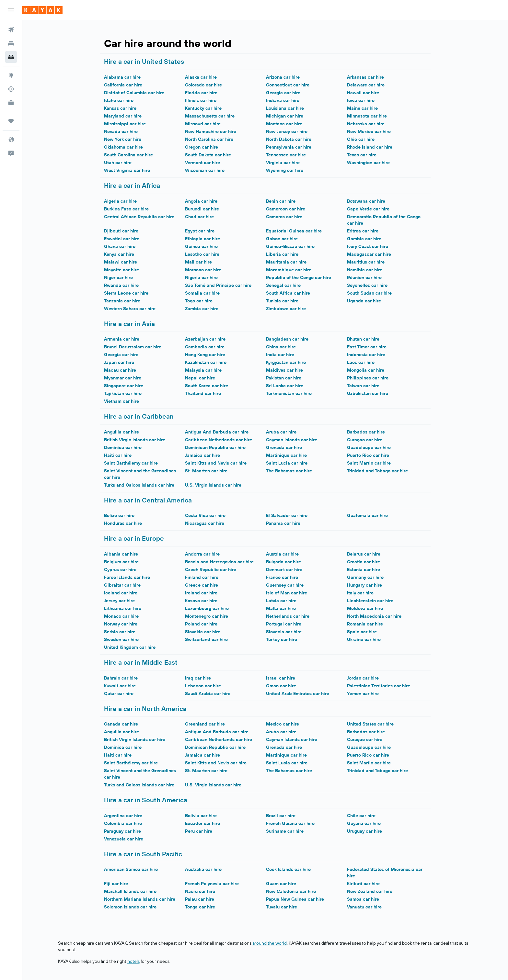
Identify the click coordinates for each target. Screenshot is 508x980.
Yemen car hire (363, 693)
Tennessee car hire (286, 155)
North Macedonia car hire (374, 616)
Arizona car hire (283, 77)
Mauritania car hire (286, 262)
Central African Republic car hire (139, 217)
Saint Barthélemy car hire (131, 463)
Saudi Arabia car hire (208, 693)
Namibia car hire (365, 270)
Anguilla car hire (121, 432)
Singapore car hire (124, 386)
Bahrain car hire (121, 678)
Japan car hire (119, 362)
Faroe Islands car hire (127, 577)
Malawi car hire (121, 262)
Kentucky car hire (203, 108)
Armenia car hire (122, 339)
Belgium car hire (121, 562)
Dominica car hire (123, 447)
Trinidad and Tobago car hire (377, 471)
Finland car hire (202, 577)
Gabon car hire (282, 239)
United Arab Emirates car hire (298, 693)
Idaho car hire (119, 100)
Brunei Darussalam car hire (133, 347)
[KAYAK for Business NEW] (11, 103)
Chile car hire (361, 816)
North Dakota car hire (289, 139)
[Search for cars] (11, 57)
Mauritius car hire (366, 262)
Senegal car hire (283, 285)
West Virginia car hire (127, 170)
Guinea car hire (201, 246)
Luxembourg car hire (207, 608)
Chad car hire (199, 217)
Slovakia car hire (203, 632)
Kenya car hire (119, 254)
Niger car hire (118, 277)
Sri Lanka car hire (285, 386)
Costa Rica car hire (205, 515)
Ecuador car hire (202, 823)
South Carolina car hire (128, 155)
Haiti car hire (118, 455)
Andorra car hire (202, 554)
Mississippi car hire (125, 124)
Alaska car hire (201, 77)
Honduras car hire (123, 523)
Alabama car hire (122, 77)
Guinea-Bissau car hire (290, 246)
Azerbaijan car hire (205, 339)
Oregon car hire (202, 147)
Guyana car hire (364, 823)
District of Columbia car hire (134, 93)
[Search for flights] (11, 30)
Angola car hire (201, 201)
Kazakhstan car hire (206, 362)
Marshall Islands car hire (130, 891)
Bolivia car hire (201, 816)
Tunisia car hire (282, 301)
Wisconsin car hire (205, 170)
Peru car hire (199, 831)
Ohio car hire (361, 139)
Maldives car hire (284, 370)
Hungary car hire (364, 585)
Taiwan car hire (363, 386)
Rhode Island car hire (370, 147)
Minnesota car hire (367, 116)
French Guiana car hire (290, 823)
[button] (11, 10)
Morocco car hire (203, 270)
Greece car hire (202, 585)
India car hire (280, 355)
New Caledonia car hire (291, 891)
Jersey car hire (119, 601)
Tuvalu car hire (282, 907)
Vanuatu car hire (364, 907)
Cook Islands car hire (288, 869)
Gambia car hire (364, 239)
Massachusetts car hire (210, 116)
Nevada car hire (121, 131)
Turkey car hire (282, 639)
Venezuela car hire (124, 839)
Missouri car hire (203, 124)
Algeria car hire (120, 201)
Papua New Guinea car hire (295, 899)
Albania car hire (121, 554)
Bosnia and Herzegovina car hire (219, 562)
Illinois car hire (201, 100)
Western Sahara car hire (130, 309)
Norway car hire (121, 624)
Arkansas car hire (365, 77)
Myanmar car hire (123, 378)
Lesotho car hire (202, 254)
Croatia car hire (364, 562)
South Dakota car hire (208, 155)
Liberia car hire (282, 254)
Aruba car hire (281, 432)
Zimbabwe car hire (286, 309)
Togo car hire (199, 301)
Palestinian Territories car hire (379, 686)
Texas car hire (362, 155)
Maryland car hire (123, 116)
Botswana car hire (366, 201)
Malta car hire (281, 608)
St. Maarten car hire (206, 471)
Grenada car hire (284, 447)
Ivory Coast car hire (368, 246)
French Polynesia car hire (212, 884)
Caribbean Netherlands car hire (219, 440)
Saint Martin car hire (369, 463)
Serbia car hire (120, 632)
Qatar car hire (119, 693)
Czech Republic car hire (211, 569)
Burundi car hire (202, 209)
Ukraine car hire (364, 639)
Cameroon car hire (286, 209)
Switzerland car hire (206, 639)
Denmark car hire (284, 569)
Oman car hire (281, 686)
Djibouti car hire (121, 231)
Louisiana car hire (285, 108)
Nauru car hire (200, 891)
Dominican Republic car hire (215, 447)
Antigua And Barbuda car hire (217, 432)
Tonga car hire (200, 907)
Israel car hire (281, 678)
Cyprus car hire (120, 569)
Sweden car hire (121, 639)
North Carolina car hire (209, 139)
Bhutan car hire (363, 339)
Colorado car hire (203, 85)
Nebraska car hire (366, 124)
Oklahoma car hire (123, 147)
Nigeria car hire (201, 277)
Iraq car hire (198, 678)
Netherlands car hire (288, 616)
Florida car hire (201, 93)
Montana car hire (284, 124)
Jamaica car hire (202, 455)
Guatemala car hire (367, 515)
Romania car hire (365, 624)
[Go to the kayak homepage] (42, 10)
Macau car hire (120, 370)
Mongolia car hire (366, 370)
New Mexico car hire (369, 131)
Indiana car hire (283, 100)
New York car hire (123, 139)
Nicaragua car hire (205, 523)
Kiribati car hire (363, 884)
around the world (270, 943)
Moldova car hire (365, 608)
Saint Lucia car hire (287, 463)
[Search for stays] (11, 43)
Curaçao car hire (365, 440)
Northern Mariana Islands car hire (140, 899)
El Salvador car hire (287, 515)
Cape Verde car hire (368, 209)
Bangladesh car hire (287, 339)
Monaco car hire (121, 616)
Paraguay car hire (122, 831)
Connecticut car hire (288, 85)
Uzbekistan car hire (368, 393)
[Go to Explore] (11, 75)
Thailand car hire (203, 393)
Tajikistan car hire (123, 393)
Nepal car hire (200, 378)
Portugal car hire (284, 624)
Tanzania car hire (122, 301)
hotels (133, 961)
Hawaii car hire (363, 93)
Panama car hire (283, 523)
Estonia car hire (364, 569)
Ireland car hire (201, 593)
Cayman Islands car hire (292, 440)
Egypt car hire (200, 231)
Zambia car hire (202, 309)
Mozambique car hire (289, 270)
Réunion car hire (364, 277)
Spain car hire (362, 632)
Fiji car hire (116, 884)
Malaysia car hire (203, 370)
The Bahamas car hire (289, 471)
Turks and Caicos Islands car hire (139, 485)
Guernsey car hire (285, 585)
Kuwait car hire (120, 686)
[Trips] (11, 121)
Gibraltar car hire (122, 585)
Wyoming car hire (285, 170)
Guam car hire (281, 884)
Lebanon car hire (203, 686)
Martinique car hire (286, 455)
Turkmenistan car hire (289, 393)
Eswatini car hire (122, 239)
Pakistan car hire (284, 378)
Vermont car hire (202, 163)
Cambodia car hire (205, 347)
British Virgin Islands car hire (135, 440)
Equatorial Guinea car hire (294, 231)
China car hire (281, 347)
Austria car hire (282, 554)
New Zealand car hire (370, 891)
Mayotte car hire (121, 270)
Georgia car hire (283, 93)
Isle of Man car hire (287, 593)
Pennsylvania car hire (289, 147)
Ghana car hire (120, 246)
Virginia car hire (283, 163)
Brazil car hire (281, 816)
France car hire (282, 577)
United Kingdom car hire (130, 647)
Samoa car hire (363, 899)
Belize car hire (119, 515)
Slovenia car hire (284, 632)
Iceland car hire (121, 593)
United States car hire (370, 724)
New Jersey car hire (287, 131)
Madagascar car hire (369, 254)
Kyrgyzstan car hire (286, 362)
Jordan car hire (363, 678)
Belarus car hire (364, 554)
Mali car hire (198, 262)
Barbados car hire (366, 432)
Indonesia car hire (366, 355)
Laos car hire (361, 362)
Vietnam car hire (121, 401)
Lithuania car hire (123, 608)
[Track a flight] (11, 89)
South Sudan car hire (369, 293)
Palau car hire (200, 899)
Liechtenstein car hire (370, 601)
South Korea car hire (207, 386)
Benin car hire (281, 201)
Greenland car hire (205, 724)
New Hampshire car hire (211, 131)
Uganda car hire (364, 301)
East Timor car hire (367, 347)
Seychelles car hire (367, 285)
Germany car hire (365, 577)
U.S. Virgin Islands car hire (213, 485)
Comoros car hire (284, 217)
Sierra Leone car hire (126, 293)
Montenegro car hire (207, 616)
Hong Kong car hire (205, 355)
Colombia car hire (123, 823)
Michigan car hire (285, 116)
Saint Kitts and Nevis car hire (216, 463)
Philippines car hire (368, 378)
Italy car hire (360, 593)
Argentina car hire (123, 816)
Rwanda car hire (121, 285)
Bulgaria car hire (283, 562)
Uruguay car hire (364, 831)
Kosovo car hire (201, 601)
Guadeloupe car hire (369, 447)
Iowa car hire (361, 100)
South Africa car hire (288, 293)
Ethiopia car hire (202, 239)
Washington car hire (368, 163)
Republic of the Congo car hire (299, 277)
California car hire (123, 85)
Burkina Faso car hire (126, 209)
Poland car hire (201, 624)
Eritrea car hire (363, 231)
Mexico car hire (283, 724)
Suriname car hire (285, 831)
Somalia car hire (202, 293)
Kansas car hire (120, 108)
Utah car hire (118, 163)
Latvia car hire (281, 601)
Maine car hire (362, 108)
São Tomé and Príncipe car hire (218, 285)
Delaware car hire (366, 85)
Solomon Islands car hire (130, 907)
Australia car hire (203, 869)
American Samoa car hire (131, 869)
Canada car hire (121, 724)
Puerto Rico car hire (368, 455)
